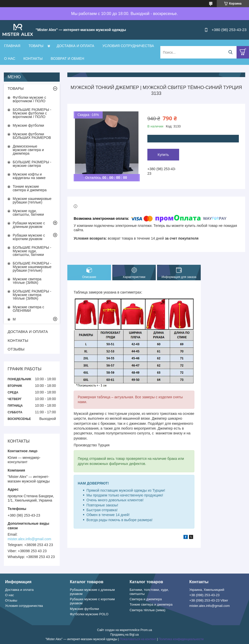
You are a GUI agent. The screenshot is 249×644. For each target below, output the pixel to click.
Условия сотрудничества (24, 606)
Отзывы (11, 600)
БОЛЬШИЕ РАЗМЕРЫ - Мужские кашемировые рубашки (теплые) (32, 267)
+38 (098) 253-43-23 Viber (209, 600)
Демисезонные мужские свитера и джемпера (28, 150)
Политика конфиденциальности (181, 639)
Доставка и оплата (19, 590)
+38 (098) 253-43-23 (204, 595)
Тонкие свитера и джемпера (151, 604)
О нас (10, 595)
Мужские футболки (28, 125)
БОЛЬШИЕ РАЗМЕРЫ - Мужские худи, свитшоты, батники (32, 251)
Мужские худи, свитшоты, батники (28, 213)
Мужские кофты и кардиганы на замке (29, 176)
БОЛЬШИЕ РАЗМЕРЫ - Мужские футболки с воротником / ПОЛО (32, 113)
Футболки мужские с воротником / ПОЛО (29, 99)
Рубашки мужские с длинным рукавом (29, 225)
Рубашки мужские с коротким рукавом (29, 237)
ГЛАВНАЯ (12, 46)
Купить (163, 155)
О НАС (10, 58)
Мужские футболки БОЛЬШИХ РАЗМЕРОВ (32, 136)
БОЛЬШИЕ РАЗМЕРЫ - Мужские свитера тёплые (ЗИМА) (32, 295)
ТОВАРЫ (36, 46)
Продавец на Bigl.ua (124, 635)
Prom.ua (146, 630)
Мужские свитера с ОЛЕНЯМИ (28, 309)
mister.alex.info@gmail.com (29, 539)
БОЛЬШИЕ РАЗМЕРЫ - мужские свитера (32, 164)
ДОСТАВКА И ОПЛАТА (75, 46)
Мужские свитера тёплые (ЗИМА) (27, 281)
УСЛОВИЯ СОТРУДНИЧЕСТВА (128, 46)
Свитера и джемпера (146, 599)
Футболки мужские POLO (89, 614)
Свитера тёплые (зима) (147, 610)
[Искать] (230, 52)
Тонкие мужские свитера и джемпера (30, 188)
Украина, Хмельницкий (207, 590)
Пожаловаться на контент (138, 639)
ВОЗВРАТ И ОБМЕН (68, 58)
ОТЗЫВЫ (16, 349)
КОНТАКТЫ (33, 58)
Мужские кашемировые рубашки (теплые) (32, 200)
